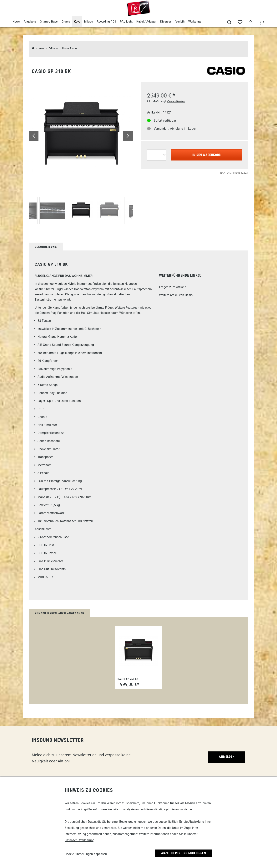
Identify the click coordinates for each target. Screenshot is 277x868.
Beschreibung (46, 247)
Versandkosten (176, 101)
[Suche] (229, 22)
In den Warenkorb (207, 155)
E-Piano (53, 48)
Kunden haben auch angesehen (60, 613)
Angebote (30, 22)
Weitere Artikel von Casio (176, 295)
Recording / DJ (106, 22)
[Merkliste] (240, 22)
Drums (66, 22)
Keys (77, 22)
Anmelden (227, 757)
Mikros (88, 22)
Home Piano (69, 48)
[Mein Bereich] (251, 22)
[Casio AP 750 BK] (138, 651)
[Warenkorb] (261, 22)
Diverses (166, 22)
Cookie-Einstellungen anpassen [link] (86, 854)
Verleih (180, 22)
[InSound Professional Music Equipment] (33, 48)
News (16, 22)
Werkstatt (195, 22)
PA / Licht (126, 22)
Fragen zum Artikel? (173, 287)
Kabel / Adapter (146, 22)
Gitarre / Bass (49, 22)
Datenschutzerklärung (80, 840)
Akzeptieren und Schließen (184, 853)
